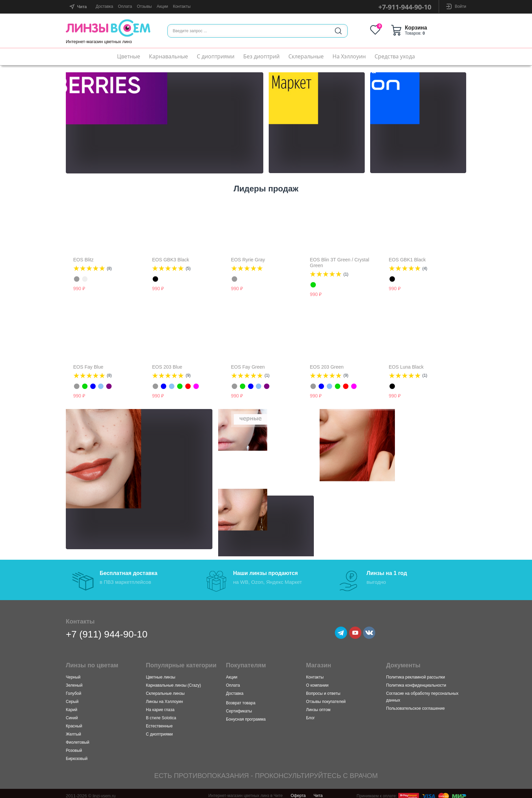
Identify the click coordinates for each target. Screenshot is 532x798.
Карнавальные (168, 56)
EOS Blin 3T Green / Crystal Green (339, 263)
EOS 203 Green (327, 367)
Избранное (394, 30)
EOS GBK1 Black (407, 260)
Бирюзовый (77, 754)
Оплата (125, 6)
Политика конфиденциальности (416, 681)
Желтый (73, 730)
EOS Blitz (83, 260)
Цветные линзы (161, 673)
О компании (317, 681)
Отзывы (144, 6)
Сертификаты (239, 707)
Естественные (159, 722)
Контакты (182, 6)
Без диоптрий (261, 56)
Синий (72, 713)
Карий (72, 705)
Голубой (74, 689)
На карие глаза (160, 705)
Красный (74, 722)
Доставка (104, 6)
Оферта (298, 791)
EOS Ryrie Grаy (248, 260)
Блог (310, 713)
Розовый (74, 746)
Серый (72, 697)
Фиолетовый (78, 738)
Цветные (129, 56)
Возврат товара (241, 699)
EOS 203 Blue (167, 367)
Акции (163, 6)
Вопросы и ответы (323, 689)
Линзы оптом (318, 705)
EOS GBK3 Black (170, 260)
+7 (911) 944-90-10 (107, 630)
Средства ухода (395, 56)
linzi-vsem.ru (105, 791)
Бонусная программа (246, 715)
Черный (73, 673)
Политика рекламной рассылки (415, 673)
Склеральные (306, 56)
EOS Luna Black (406, 367)
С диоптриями (216, 56)
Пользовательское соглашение (415, 704)
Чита (318, 791)
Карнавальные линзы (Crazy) (173, 681)
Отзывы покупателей (326, 697)
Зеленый (74, 681)
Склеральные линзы (165, 689)
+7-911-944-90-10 (405, 7)
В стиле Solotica (161, 713)
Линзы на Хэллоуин (164, 697)
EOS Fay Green (248, 367)
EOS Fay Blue (88, 367)
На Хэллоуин (349, 56)
